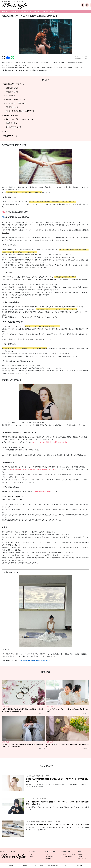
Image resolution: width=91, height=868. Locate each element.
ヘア (31, 855)
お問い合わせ (80, 865)
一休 (47, 855)
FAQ (66, 865)
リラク (31, 857)
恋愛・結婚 (14, 12)
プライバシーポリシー (39, 865)
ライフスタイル (82, 858)
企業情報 (11, 865)
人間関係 (5, 12)
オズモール (49, 858)
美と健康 (80, 855)
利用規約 (25, 865)
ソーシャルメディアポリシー (52, 865)
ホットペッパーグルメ (51, 857)
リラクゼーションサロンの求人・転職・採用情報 (68, 856)
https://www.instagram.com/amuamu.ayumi (34, 660)
